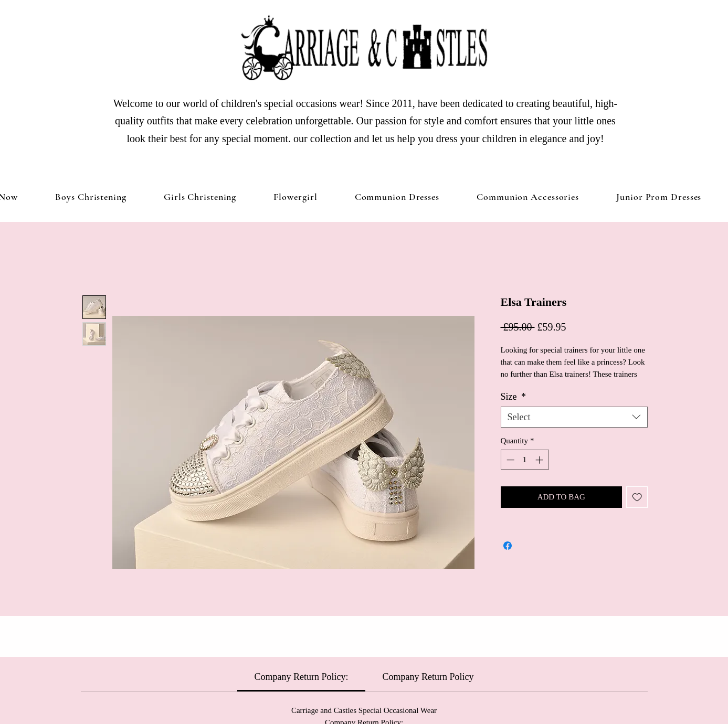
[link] (302, 677)
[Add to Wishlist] (637, 497)
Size (514, 397)
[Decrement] (509, 460)
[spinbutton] (525, 460)
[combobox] (574, 417)
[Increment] (540, 460)
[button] (200, 197)
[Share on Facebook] (508, 546)
